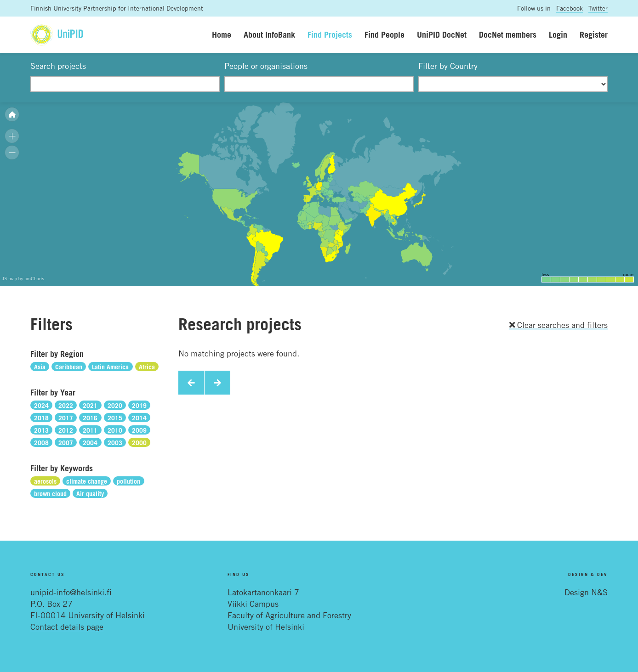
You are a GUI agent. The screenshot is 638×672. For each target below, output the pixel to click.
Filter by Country (448, 66)
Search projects (58, 66)
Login (558, 34)
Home (222, 34)
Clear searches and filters (558, 325)
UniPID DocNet (442, 34)
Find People (385, 34)
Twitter (598, 8)
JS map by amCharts (23, 278)
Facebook (570, 8)
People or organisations (266, 66)
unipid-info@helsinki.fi (71, 592)
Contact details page (67, 627)
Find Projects (330, 34)
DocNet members (508, 34)
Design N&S (586, 592)
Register (594, 34)
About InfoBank (269, 34)
